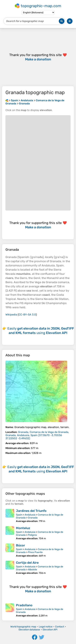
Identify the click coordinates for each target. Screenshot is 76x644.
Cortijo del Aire (27, 563)
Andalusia (30, 515)
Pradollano (24, 605)
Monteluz (23, 528)
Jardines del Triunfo (31, 511)
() (37, 435)
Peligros (32, 535)
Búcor (21, 545)
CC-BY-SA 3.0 (27, 315)
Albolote (32, 570)
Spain (19, 515)
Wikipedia (11, 315)
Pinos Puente (35, 552)
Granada (33, 518)
